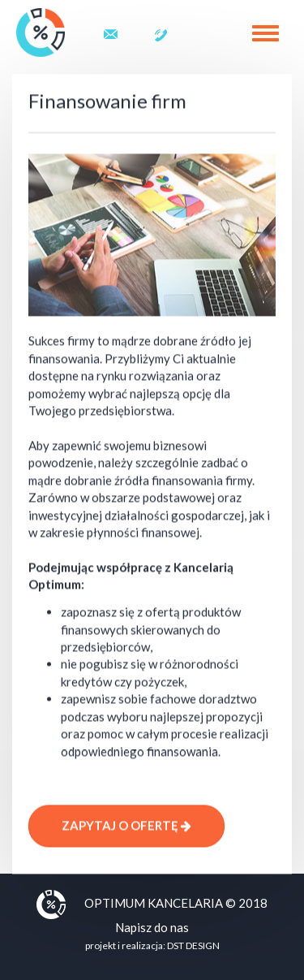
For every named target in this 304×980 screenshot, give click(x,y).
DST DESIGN (193, 945)
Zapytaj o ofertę (126, 827)
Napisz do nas (152, 927)
